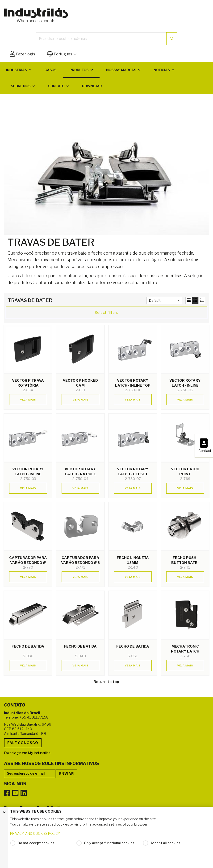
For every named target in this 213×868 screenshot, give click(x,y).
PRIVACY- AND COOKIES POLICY (35, 833)
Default (155, 301)
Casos (50, 70)
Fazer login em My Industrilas (27, 753)
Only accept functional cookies (109, 843)
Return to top (106, 682)
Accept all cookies (165, 843)
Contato (56, 86)
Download (92, 86)
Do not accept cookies (36, 843)
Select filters (107, 313)
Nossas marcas (121, 70)
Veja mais (28, 400)
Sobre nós (21, 86)
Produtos (79, 70)
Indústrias (17, 70)
